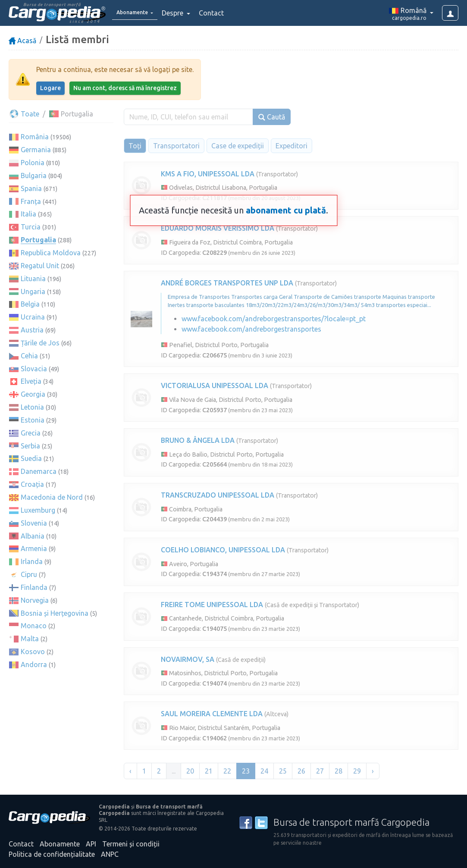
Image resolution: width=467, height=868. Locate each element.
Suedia (31, 458)
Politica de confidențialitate (52, 854)
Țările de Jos (40, 343)
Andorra (34, 664)
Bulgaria (34, 175)
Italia (28, 214)
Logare (50, 88)
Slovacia (34, 369)
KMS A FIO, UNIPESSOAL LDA (208, 174)
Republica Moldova (51, 253)
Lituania (33, 279)
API (91, 844)
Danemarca (39, 471)
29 (357, 771)
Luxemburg (38, 510)
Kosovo (33, 652)
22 (227, 771)
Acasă (22, 41)
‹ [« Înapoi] (130, 771)
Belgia (30, 304)
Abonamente (60, 844)
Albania (33, 536)
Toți (135, 146)
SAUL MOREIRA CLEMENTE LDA (212, 714)
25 (283, 771)
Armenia (34, 548)
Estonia (33, 420)
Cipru (29, 574)
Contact (223, 13)
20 (190, 771)
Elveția (31, 381)
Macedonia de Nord (52, 497)
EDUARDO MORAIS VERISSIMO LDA (218, 228)
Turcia (31, 227)
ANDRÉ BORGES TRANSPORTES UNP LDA (227, 283)
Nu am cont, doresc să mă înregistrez (125, 88)
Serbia (30, 446)
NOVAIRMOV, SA (188, 659)
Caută (272, 117)
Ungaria (33, 291)
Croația (32, 484)
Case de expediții (238, 146)
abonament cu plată (286, 210)
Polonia (33, 163)
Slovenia (34, 523)
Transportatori (176, 146)
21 (209, 771)
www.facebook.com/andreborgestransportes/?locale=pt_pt (274, 319)
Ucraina (33, 317)
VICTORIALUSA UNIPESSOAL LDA (215, 385)
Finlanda (34, 587)
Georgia (33, 394)
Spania (31, 188)
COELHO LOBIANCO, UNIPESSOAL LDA (223, 550)
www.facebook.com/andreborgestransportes (251, 329)
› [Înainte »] (373, 771)
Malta (30, 639)
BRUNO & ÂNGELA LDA (198, 440)
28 (338, 771)
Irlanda (32, 561)
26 (301, 771)
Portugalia (38, 240)
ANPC (110, 854)
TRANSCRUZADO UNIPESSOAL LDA (218, 495)
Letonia (32, 407)
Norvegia (35, 600)
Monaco (34, 626)
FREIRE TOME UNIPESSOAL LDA (212, 605)
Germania (36, 150)
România (35, 137)
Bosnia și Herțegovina (55, 613)
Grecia (31, 433)
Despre (185, 13)
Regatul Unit (40, 266)
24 (264, 771)
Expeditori (291, 146)
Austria (32, 330)
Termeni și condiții (131, 844)
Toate (24, 114)
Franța (31, 201)
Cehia (29, 356)
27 (320, 771)
